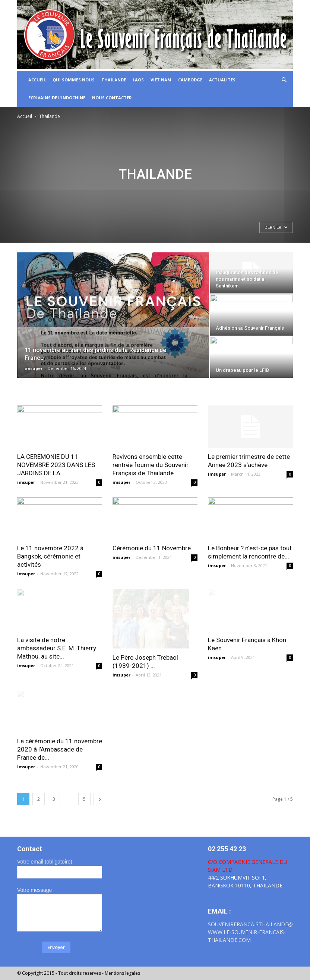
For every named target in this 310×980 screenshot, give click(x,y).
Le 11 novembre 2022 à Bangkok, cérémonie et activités (50, 556)
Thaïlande (114, 80)
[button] (284, 80)
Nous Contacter (112, 98)
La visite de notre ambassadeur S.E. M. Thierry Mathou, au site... (57, 648)
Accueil (25, 116)
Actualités (222, 80)
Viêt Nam (161, 80)
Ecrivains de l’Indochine (57, 98)
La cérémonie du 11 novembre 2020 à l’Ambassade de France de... (60, 749)
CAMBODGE (190, 80)
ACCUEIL (37, 80)
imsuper (34, 368)
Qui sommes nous (74, 80)
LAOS (138, 80)
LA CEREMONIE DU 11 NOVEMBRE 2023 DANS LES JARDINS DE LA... (56, 465)
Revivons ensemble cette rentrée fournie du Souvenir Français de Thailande (151, 465)
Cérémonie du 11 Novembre (152, 548)
